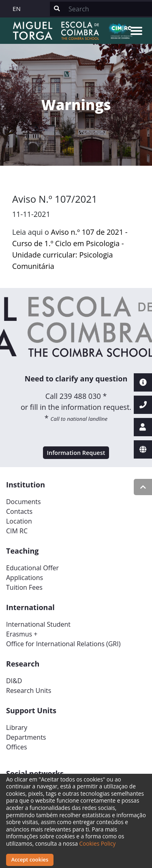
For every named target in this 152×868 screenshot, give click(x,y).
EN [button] (17, 9)
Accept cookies (30, 859)
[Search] (108, 9)
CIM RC (17, 531)
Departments (26, 737)
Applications (25, 578)
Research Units (29, 691)
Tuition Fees (24, 587)
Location (19, 521)
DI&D (14, 681)
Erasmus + (22, 634)
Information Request (76, 453)
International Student (38, 624)
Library (17, 727)
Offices (17, 747)
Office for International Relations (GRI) (63, 644)
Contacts (19, 511)
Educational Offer (32, 568)
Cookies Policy (98, 843)
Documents (24, 502)
